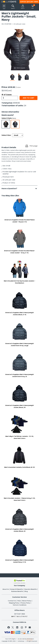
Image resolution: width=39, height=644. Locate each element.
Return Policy (27, 601)
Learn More (21, 639)
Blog (26, 591)
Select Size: (6, 135)
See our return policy (10, 112)
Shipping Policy (14, 603)
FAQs (19, 601)
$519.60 (17, 103)
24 (25, 106)
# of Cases (7, 95)
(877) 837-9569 (32, 2)
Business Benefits (17, 591)
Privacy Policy (25, 603)
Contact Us (12, 601)
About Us (6, 589)
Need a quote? (8, 115)
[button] (23, 7)
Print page (34, 146)
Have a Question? (10, 189)
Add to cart (28, 98)
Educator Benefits (30, 589)
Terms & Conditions (19, 605)
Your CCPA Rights (10, 639)
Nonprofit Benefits (17, 589)
